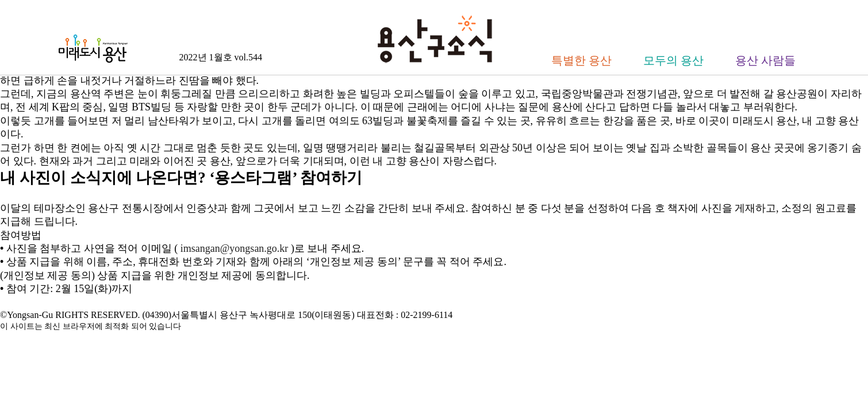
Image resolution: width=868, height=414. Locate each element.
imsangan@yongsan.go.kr (235, 248)
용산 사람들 (765, 60)
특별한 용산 (581, 60)
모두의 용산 (673, 60)
